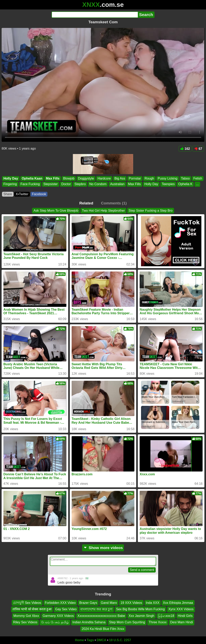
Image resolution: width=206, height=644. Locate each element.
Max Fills (53, 178)
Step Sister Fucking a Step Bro (151, 211)
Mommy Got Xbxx (26, 616)
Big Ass (120, 178)
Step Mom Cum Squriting (127, 622)
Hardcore (104, 178)
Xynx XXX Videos (181, 609)
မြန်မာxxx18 (166, 616)
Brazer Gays (88, 603)
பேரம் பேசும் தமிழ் (55, 622)
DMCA (101, 640)
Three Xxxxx (158, 622)
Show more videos (103, 548)
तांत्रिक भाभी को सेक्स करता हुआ (32, 609)
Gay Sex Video (66, 609)
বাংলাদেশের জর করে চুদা (96, 609)
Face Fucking (30, 184)
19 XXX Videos (131, 603)
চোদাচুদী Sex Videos (27, 603)
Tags (90, 640)
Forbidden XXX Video (60, 603)
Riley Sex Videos (25, 622)
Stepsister (51, 184)
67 (198, 149)
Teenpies (168, 184)
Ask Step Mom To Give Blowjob (56, 211)
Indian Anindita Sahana (89, 622)
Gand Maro (109, 603)
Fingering (10, 184)
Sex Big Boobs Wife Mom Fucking (140, 609)
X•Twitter (22, 194)
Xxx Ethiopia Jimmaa (178, 603)
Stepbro (80, 184)
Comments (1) (114, 203)
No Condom (98, 184)
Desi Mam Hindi (182, 622)
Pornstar (135, 178)
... (197, 184)
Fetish (198, 178)
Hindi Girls (185, 616)
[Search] (95, 15)
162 (185, 149)
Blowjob (69, 178)
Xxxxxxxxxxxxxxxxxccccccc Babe (101, 616)
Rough (149, 178)
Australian (117, 184)
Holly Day (11, 178)
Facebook (39, 194)
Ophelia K (185, 184)
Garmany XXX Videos (58, 616)
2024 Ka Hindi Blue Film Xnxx (103, 629)
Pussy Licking (168, 178)
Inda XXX (153, 603)
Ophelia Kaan (32, 178)
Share (8, 194)
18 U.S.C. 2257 (120, 640)
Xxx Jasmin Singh (142, 616)
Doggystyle (86, 178)
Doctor (66, 184)
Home (79, 640)
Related (86, 203)
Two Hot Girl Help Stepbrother (103, 211)
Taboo (185, 178)
